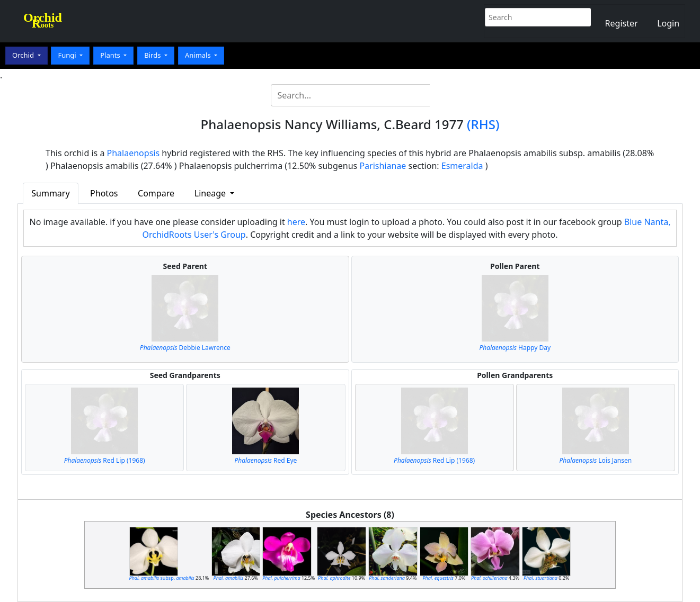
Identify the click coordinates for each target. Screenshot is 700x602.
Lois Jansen (596, 460)
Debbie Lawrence (185, 348)
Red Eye (265, 460)
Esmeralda (462, 166)
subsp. (162, 578)
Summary (50, 193)
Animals (199, 55)
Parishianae (383, 166)
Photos (104, 193)
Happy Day (515, 348)
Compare (156, 193)
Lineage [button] (211, 193)
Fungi (68, 55)
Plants (111, 55)
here (296, 222)
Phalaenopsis (134, 153)
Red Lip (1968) (105, 460)
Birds (153, 55)
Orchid (24, 55)
